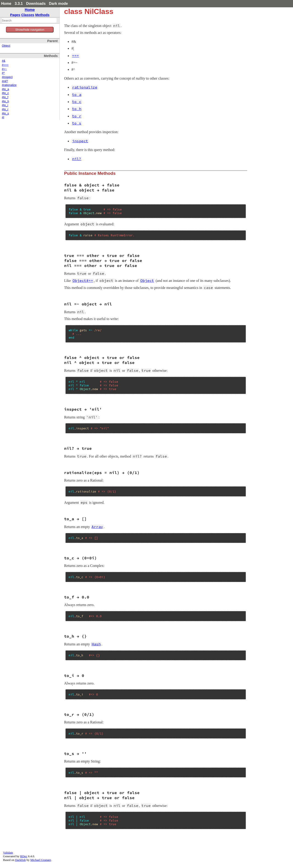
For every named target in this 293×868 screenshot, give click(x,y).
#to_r (5, 109)
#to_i (5, 105)
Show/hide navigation (30, 30)
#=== (5, 65)
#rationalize (9, 85)
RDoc (24, 856)
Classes (28, 15)
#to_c (5, 93)
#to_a (5, 89)
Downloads (36, 4)
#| (3, 117)
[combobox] (29, 20)
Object (6, 46)
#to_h (5, 101)
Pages (15, 15)
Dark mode (58, 4)
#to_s (5, 113)
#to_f (5, 97)
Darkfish (20, 860)
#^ (3, 73)
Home (6, 4)
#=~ (4, 69)
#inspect (7, 77)
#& (4, 61)
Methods (42, 15)
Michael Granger (41, 860)
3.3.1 (19, 4)
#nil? (5, 81)
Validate (8, 853)
